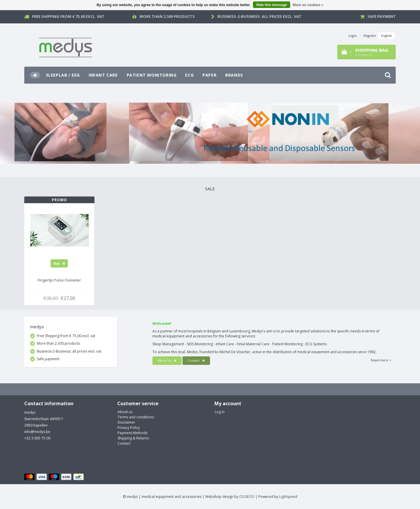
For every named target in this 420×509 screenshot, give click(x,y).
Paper (209, 75)
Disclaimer (126, 422)
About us (167, 360)
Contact (196, 360)
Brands (234, 75)
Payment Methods (132, 433)
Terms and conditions (136, 417)
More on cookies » (308, 5)
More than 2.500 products (167, 16)
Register (370, 36)
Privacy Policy (129, 428)
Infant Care (103, 75)
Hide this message (272, 5)
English (387, 36)
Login (353, 36)
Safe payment (382, 16)
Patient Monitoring (152, 75)
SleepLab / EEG (63, 75)
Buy (59, 263)
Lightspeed (288, 497)
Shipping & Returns (133, 438)
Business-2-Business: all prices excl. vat (259, 16)
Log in (220, 412)
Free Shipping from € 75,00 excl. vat (68, 16)
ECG (189, 75)
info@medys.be (37, 432)
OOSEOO (247, 497)
